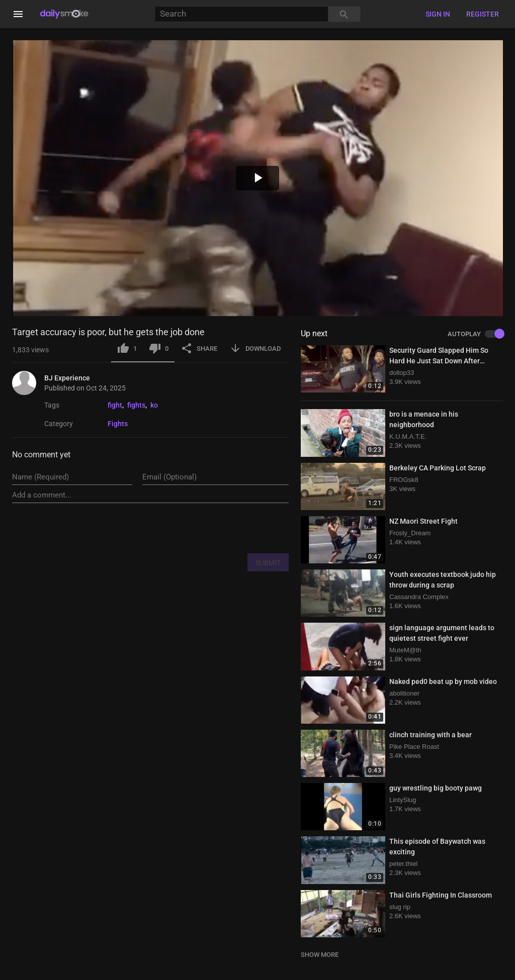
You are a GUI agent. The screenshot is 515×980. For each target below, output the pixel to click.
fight (115, 405)
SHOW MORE (320, 955)
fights (136, 405)
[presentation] (212, 528)
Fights (118, 424)
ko (154, 405)
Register (483, 14)
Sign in (438, 14)
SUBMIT (268, 563)
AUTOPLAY (475, 334)
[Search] (241, 14)
